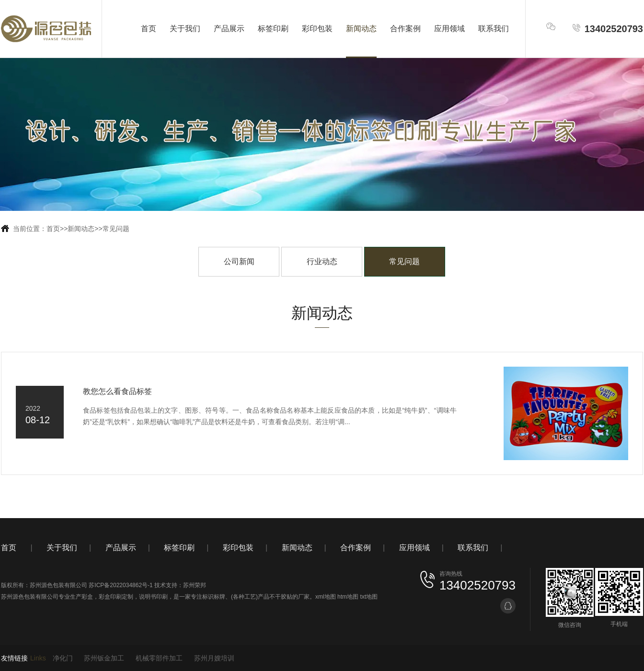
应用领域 (449, 29)
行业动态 (322, 261)
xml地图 (326, 597)
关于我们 (185, 29)
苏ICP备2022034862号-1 (121, 585)
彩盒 (87, 597)
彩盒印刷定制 (116, 597)
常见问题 (116, 229)
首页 (149, 29)
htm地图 (348, 597)
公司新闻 (239, 261)
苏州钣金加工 (104, 658)
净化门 (63, 658)
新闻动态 (361, 29)
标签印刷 (273, 29)
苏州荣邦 (195, 585)
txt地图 (369, 597)
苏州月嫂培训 (214, 658)
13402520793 (607, 29)
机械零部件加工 (159, 658)
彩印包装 (317, 29)
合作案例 (405, 29)
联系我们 (494, 29)
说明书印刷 (153, 597)
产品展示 (229, 29)
